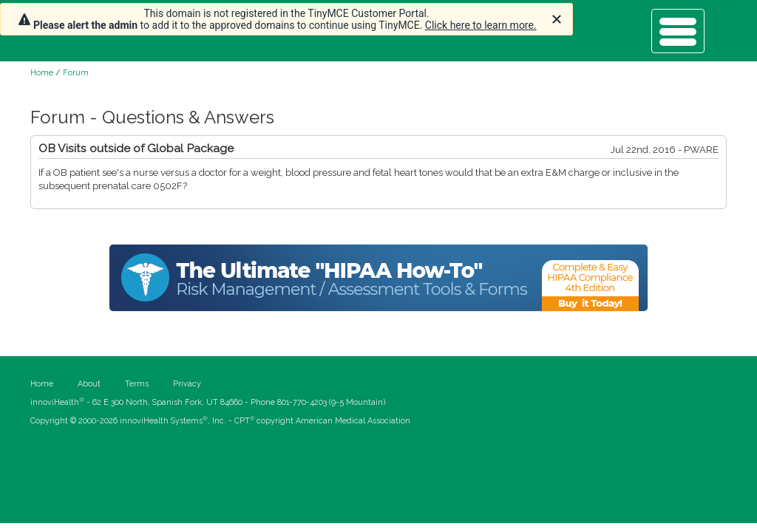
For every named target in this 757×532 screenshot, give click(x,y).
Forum (76, 73)
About (89, 384)
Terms (137, 384)
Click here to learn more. (481, 25)
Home (42, 73)
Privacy (187, 384)
